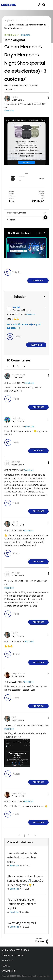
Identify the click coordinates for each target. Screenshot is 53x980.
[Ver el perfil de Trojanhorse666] (19, 375)
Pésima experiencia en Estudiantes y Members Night (22, 904)
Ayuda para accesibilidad (15, 950)
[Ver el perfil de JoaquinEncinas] (19, 673)
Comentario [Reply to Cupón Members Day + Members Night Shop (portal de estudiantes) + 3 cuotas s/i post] (38, 281)
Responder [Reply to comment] (36, 345)
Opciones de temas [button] (44, 28)
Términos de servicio (13, 955)
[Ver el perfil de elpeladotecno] (18, 418)
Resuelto (26, 35)
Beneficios (9, 111)
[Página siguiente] (23, 366)
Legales (6, 966)
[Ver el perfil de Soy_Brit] (16, 307)
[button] (44, 98)
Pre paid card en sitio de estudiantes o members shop (22, 858)
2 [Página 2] (18, 366)
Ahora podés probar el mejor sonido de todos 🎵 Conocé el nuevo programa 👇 (26, 881)
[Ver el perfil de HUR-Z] (15, 97)
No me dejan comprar (21, 923)
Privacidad (7, 961)
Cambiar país (8, 971)
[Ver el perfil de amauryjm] (16, 462)
